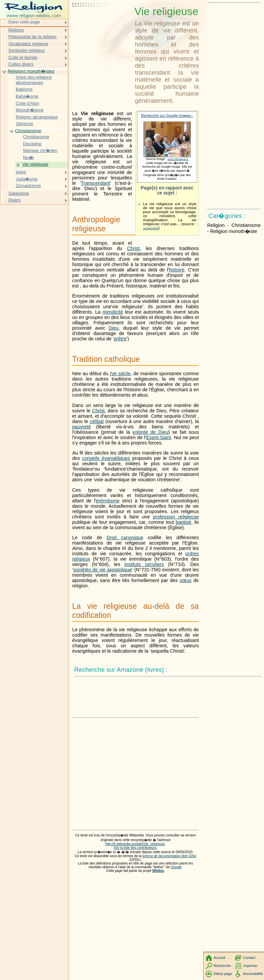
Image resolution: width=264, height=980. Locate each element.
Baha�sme (27, 96)
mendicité (113, 312)
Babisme (24, 89)
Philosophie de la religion (32, 37)
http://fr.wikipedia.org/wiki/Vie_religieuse (135, 844)
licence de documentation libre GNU (169, 856)
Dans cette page (24, 22)
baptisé (183, 522)
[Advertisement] (102, 22)
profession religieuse (176, 517)
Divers (15, 200)
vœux (185, 580)
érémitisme (108, 501)
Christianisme (28, 131)
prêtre (120, 339)
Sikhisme (25, 124)
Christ (133, 248)
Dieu (114, 328)
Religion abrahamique (37, 117)
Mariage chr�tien (40, 150)
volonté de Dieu (150, 432)
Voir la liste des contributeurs (135, 848)
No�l (28, 157)
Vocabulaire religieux (28, 44)
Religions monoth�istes (31, 71)
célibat (97, 421)
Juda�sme (27, 179)
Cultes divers (21, 64)
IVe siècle (120, 374)
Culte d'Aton (27, 103)
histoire (177, 270)
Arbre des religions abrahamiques (34, 80)
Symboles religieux (27, 50)
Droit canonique (125, 538)
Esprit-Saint (158, 437)
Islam (21, 172)
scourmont (151, 228)
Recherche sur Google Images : (167, 115)
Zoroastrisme (28, 186)
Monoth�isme (30, 110)
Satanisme (19, 193)
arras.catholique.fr (178, 159)
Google (176, 867)
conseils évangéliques (106, 458)
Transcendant (95, 183)
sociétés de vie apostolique (102, 570)
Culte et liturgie (23, 57)
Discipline (32, 144)
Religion (16, 30)
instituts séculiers (144, 564)
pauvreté (82, 427)
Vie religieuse (35, 164)
